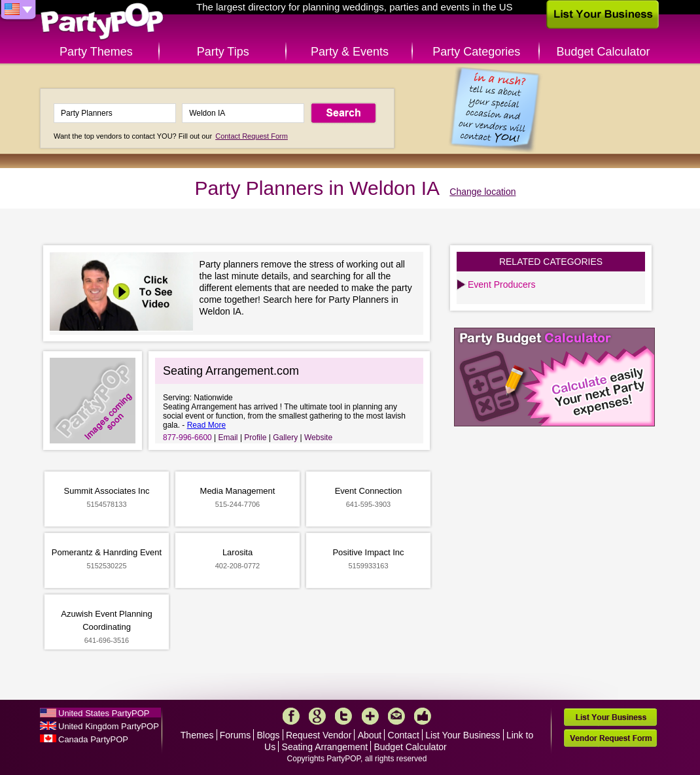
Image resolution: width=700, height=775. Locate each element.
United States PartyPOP (104, 713)
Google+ (317, 716)
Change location (482, 192)
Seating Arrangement (325, 747)
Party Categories (476, 52)
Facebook (291, 716)
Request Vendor (319, 735)
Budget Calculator (604, 52)
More (370, 716)
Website (318, 438)
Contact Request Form (252, 136)
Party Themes (96, 52)
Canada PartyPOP (93, 739)
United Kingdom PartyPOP (109, 726)
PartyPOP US (102, 22)
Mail (396, 716)
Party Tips (223, 52)
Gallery (285, 438)
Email (228, 438)
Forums (235, 735)
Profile (255, 438)
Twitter (343, 716)
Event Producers (502, 284)
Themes (197, 735)
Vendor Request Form (610, 738)
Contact (404, 735)
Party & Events (350, 52)
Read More (206, 425)
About (370, 735)
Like (423, 716)
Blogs (269, 735)
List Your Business (463, 735)
